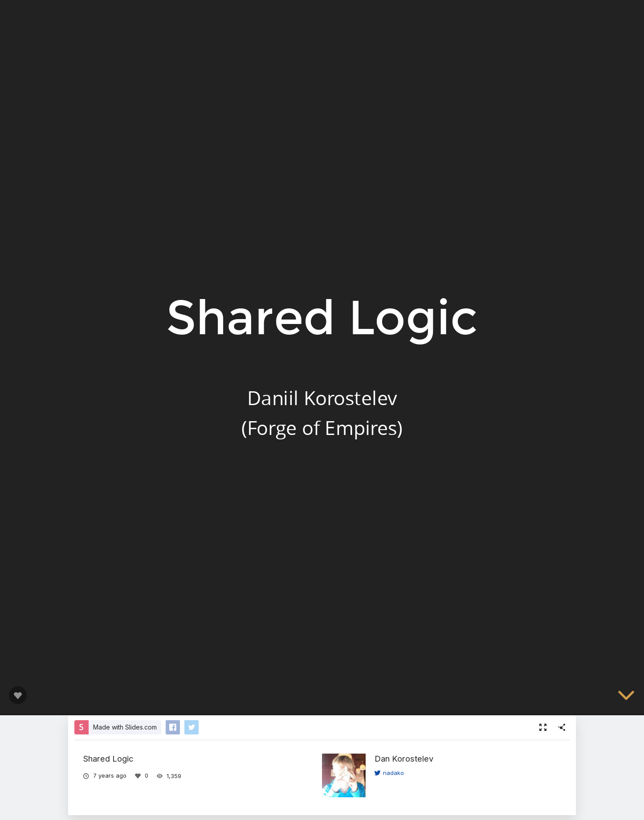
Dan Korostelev (404, 758)
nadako (389, 773)
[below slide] (626, 698)
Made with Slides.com (125, 727)
